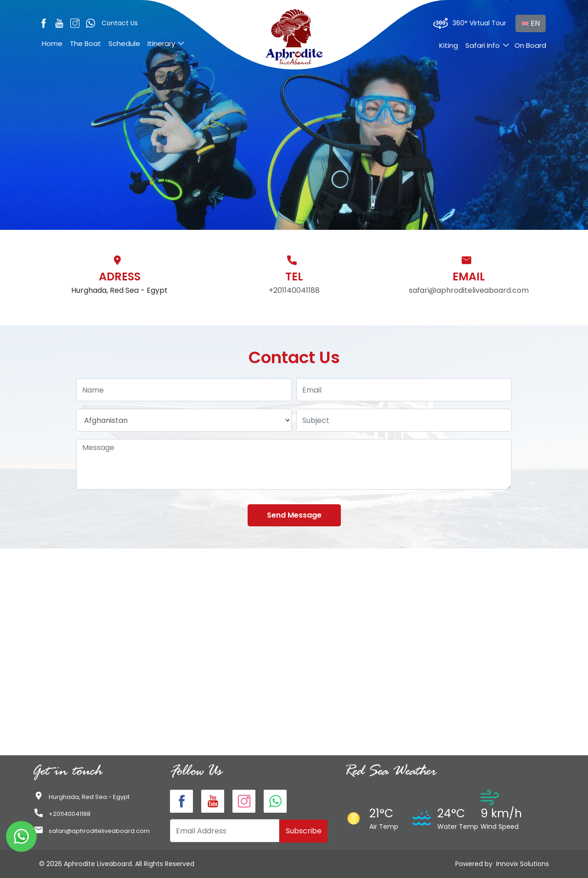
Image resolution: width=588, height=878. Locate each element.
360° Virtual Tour (470, 23)
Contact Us (120, 23)
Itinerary (161, 43)
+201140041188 (294, 290)
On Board (530, 45)
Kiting (449, 45)
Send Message (294, 515)
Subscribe (304, 831)
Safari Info (483, 45)
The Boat (85, 43)
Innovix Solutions (523, 864)
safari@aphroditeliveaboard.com (469, 290)
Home (52, 43)
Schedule (124, 43)
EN (531, 23)
